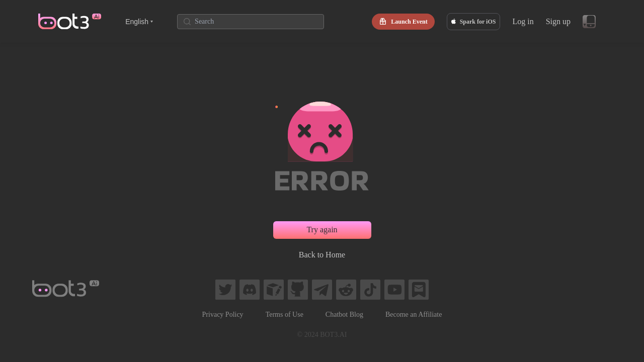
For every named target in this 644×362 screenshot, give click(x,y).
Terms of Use (285, 314)
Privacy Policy (223, 314)
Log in (523, 21)
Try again (322, 230)
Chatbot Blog (344, 314)
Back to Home (322, 255)
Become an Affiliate (414, 314)
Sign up (558, 21)
